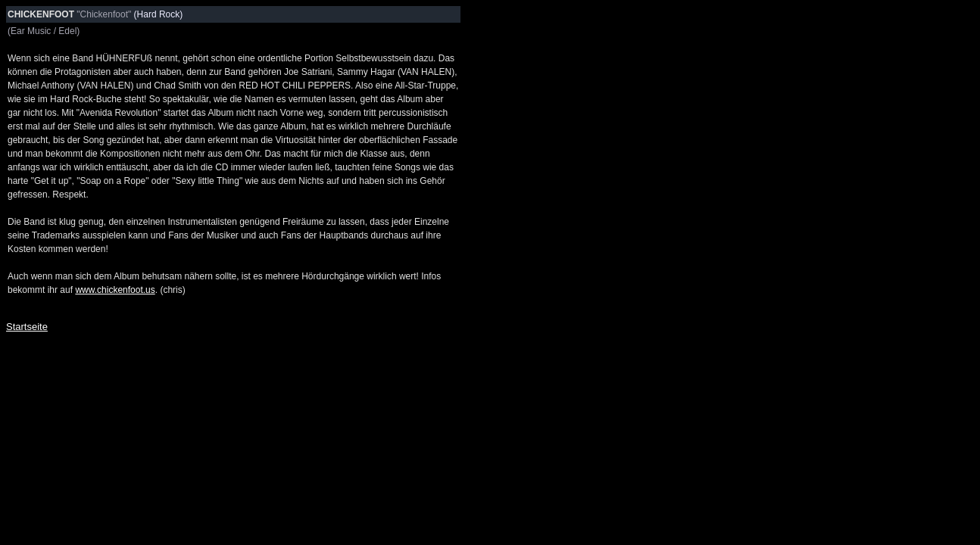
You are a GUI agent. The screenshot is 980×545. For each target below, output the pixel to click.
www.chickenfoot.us (115, 290)
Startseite (27, 327)
